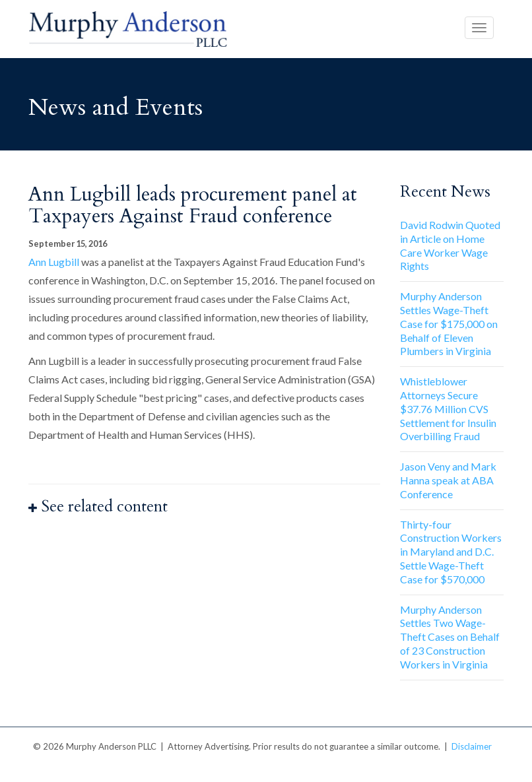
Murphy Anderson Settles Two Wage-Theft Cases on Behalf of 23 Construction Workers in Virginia (450, 637)
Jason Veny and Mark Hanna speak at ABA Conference (448, 480)
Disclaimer (472, 746)
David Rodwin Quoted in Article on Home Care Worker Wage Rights (450, 245)
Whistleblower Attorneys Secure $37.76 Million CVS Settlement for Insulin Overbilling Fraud (448, 408)
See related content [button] (98, 506)
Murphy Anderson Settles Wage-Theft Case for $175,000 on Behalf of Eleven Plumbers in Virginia (449, 323)
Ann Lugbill (54, 262)
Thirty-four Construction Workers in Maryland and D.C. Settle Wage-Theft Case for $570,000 (451, 552)
